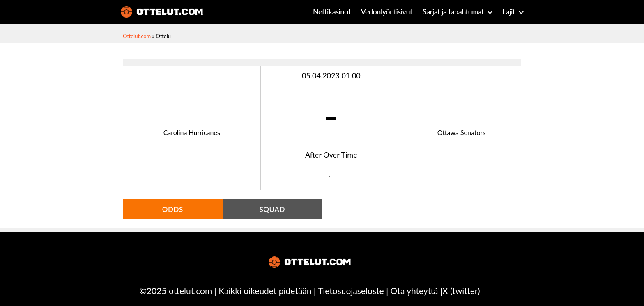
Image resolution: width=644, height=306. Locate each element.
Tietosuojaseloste (351, 291)
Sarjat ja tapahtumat (453, 12)
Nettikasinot (332, 12)
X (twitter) (461, 291)
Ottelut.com (137, 36)
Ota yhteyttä (414, 291)
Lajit (509, 12)
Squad (272, 209)
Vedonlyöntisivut (387, 12)
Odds (173, 209)
